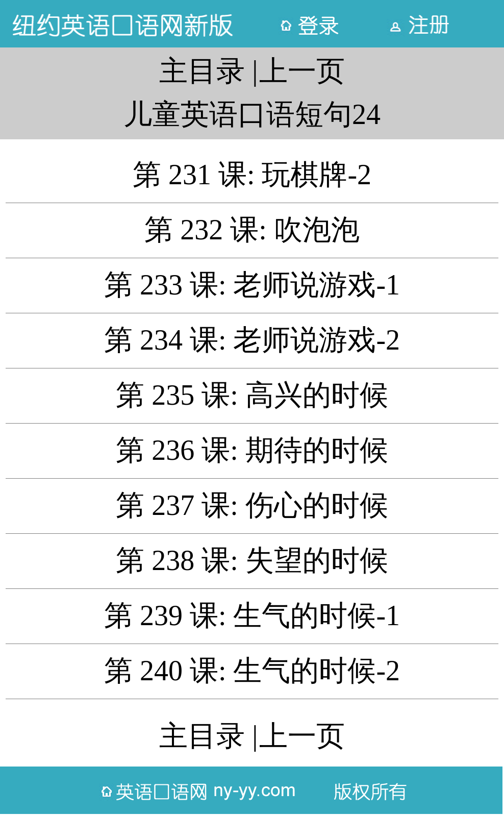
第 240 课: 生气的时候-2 (252, 671)
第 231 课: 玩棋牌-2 (252, 175)
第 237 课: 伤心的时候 (252, 505)
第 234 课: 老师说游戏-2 (252, 340)
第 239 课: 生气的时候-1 (252, 615)
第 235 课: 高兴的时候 (252, 395)
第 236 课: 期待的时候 (252, 450)
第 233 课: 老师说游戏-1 (252, 285)
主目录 (202, 71)
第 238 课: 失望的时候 (252, 560)
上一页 (302, 71)
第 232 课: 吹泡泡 (252, 230)
